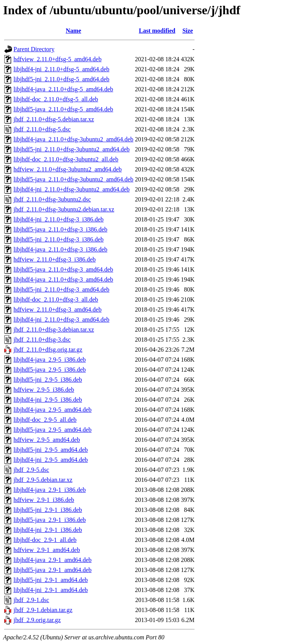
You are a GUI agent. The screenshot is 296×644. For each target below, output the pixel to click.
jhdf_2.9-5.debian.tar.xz (43, 480)
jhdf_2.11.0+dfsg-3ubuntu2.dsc (52, 199)
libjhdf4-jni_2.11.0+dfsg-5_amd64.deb (61, 69)
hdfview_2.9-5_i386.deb (44, 390)
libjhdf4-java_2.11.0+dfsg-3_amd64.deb (63, 279)
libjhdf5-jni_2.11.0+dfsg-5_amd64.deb (61, 79)
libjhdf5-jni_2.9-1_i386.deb (48, 510)
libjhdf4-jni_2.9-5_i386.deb (48, 400)
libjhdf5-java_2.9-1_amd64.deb (53, 570)
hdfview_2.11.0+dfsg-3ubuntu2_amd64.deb (68, 169)
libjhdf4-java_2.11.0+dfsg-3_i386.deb (61, 249)
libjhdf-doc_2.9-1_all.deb (45, 540)
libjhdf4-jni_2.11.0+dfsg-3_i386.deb (59, 219)
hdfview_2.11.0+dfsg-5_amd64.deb (57, 59)
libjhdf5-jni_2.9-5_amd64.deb (51, 450)
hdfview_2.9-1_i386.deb (44, 500)
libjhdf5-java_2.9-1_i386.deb (50, 520)
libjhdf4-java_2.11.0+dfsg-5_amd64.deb (63, 89)
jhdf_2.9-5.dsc (31, 470)
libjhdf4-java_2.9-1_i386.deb (50, 490)
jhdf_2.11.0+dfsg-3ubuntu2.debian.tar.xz (64, 209)
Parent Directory (34, 49)
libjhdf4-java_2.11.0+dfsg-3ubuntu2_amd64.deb (73, 139)
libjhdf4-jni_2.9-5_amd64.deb (51, 460)
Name (74, 31)
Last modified (157, 31)
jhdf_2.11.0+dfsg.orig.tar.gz (48, 350)
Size (188, 31)
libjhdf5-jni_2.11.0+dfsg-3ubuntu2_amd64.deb (71, 149)
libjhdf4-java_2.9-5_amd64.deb (53, 410)
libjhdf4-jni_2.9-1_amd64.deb (51, 590)
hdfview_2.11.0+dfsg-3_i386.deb (55, 259)
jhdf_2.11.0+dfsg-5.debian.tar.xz (54, 119)
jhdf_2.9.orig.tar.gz (37, 620)
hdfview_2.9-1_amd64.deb (47, 550)
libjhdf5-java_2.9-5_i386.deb (50, 370)
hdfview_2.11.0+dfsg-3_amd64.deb (57, 309)
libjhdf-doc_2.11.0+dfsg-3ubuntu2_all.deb (66, 159)
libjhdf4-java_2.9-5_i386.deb (50, 360)
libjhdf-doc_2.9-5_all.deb (45, 420)
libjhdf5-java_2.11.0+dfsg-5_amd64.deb (63, 109)
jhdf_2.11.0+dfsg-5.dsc (42, 129)
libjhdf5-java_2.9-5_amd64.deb (53, 430)
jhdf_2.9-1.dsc (31, 600)
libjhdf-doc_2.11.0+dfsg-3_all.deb (56, 299)
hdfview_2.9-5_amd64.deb (47, 440)
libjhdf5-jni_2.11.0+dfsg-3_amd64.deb (61, 289)
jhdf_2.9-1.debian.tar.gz (43, 610)
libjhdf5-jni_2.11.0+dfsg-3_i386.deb (59, 239)
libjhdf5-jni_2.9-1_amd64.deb (51, 580)
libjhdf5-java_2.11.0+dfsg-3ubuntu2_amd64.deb (73, 179)
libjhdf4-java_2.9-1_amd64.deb (53, 560)
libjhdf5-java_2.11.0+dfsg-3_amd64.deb (63, 269)
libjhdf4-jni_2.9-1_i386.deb (48, 530)
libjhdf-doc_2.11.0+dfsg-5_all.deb (56, 99)
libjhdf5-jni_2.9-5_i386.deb (48, 380)
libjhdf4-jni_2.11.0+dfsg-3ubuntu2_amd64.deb (71, 189)
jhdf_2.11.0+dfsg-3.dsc (42, 340)
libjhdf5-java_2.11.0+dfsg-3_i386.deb (61, 229)
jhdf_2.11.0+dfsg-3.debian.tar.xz (54, 330)
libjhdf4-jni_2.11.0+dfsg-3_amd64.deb (61, 319)
